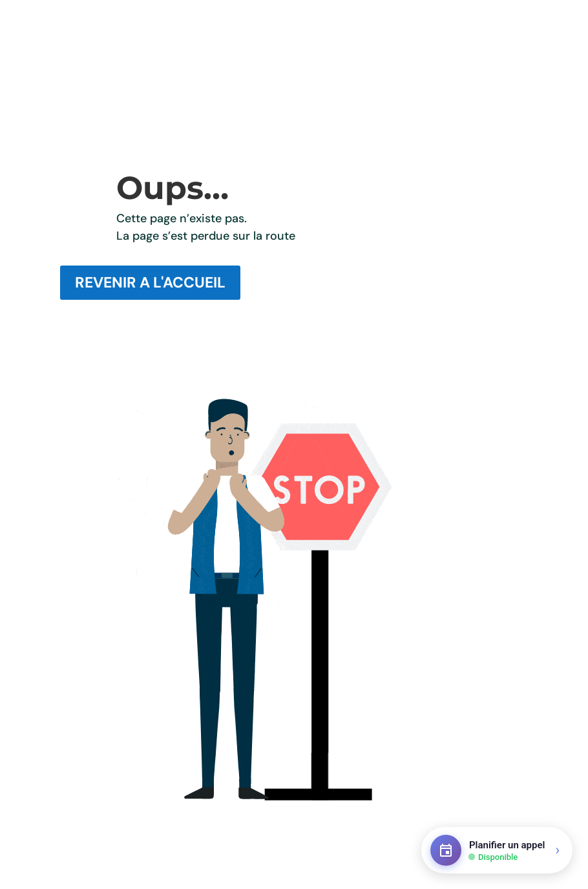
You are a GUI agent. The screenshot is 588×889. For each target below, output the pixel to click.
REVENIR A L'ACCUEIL (150, 282)
